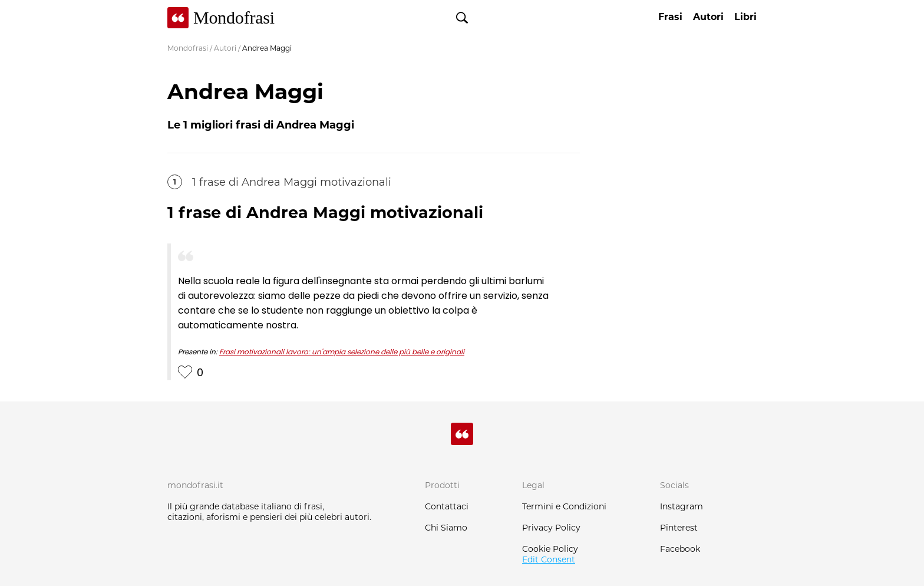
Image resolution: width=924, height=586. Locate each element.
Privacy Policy (551, 528)
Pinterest (679, 528)
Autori (225, 48)
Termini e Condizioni (564, 506)
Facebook (680, 549)
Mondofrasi (188, 48)
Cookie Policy (550, 549)
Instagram (682, 506)
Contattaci (447, 506)
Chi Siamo (446, 528)
